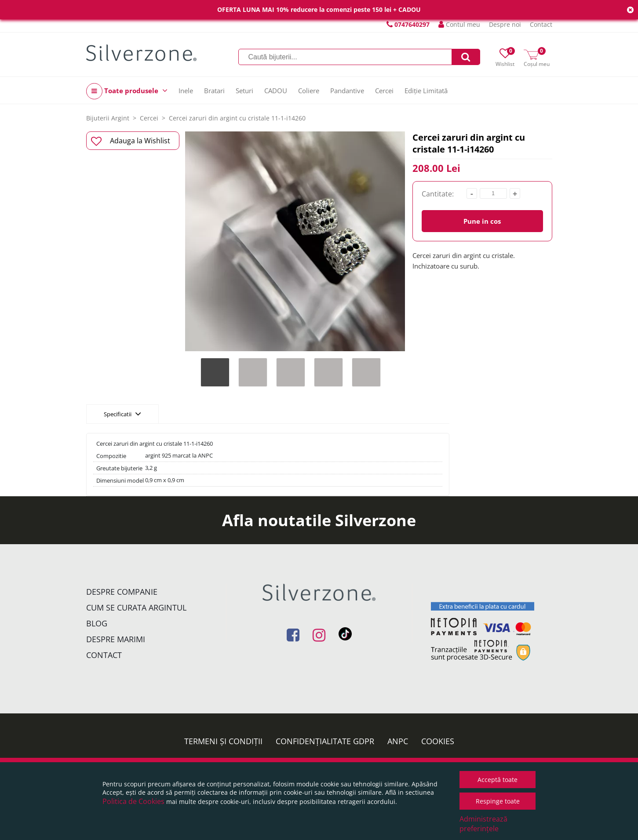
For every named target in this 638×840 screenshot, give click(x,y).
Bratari (214, 91)
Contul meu (459, 24)
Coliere (309, 91)
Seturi (244, 91)
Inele (186, 91)
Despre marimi (116, 639)
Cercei (384, 91)
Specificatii (122, 414)
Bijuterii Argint (108, 118)
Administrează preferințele (483, 824)
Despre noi (505, 24)
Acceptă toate (498, 780)
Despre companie (122, 592)
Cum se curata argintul (136, 607)
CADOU (276, 91)
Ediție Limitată (426, 91)
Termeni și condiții (223, 741)
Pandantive (347, 91)
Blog (97, 623)
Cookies (438, 741)
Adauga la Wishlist (131, 141)
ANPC (398, 741)
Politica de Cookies (133, 801)
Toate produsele (127, 91)
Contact (541, 24)
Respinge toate (498, 801)
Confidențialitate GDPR (325, 741)
